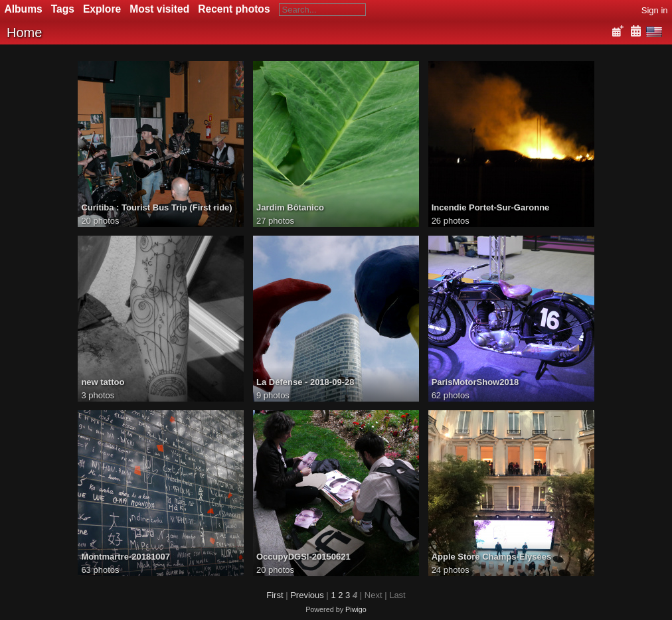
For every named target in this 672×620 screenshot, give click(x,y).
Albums (24, 9)
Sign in (655, 10)
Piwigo (356, 609)
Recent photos (234, 9)
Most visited (159, 9)
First (275, 595)
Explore (102, 9)
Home (24, 33)
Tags (63, 9)
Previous (307, 595)
